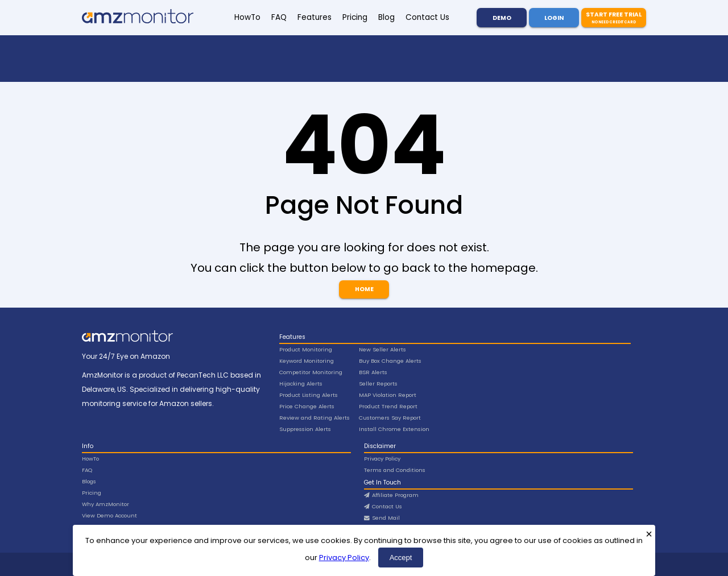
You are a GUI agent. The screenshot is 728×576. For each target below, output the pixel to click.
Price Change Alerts (307, 406)
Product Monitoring (306, 349)
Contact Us (427, 17)
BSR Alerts (373, 372)
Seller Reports (378, 384)
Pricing (355, 17)
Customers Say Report (390, 418)
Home (364, 289)
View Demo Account (109, 515)
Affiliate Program (391, 495)
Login (554, 18)
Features (315, 17)
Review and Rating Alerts (315, 418)
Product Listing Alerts (309, 395)
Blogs (89, 481)
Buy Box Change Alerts (390, 361)
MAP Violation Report (388, 395)
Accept (401, 558)
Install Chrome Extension (394, 429)
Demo (502, 18)
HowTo (247, 17)
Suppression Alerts (305, 429)
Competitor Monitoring (311, 372)
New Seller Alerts (382, 349)
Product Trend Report (388, 406)
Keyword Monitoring (307, 361)
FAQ (279, 17)
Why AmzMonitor (106, 504)
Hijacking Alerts (301, 384)
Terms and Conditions (395, 470)
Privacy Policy (344, 558)
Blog (386, 17)
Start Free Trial (614, 18)
